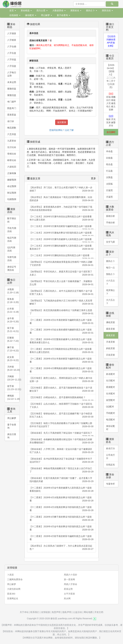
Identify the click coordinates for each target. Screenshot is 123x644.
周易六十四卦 (71, 575)
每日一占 (111, 268)
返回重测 (62, 122)
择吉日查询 (12, 436)
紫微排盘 (12, 89)
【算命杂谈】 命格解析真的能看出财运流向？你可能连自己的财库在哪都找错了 (61, 441)
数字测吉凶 (12, 220)
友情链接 (46, 612)
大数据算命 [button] (59, 10)
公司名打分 (111, 457)
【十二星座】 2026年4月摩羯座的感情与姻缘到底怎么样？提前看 (61, 370)
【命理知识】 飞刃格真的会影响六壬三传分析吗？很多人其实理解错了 (61, 302)
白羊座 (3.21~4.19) (13, 310)
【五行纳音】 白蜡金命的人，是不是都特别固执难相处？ (61, 398)
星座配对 (111, 387)
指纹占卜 (111, 274)
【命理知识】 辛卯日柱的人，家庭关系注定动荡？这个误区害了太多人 (61, 273)
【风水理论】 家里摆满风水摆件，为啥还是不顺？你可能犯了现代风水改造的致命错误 (61, 209)
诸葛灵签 (111, 335)
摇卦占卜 (111, 261)
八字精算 (12, 40)
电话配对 (111, 420)
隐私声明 (67, 612)
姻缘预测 (12, 180)
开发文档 (99, 612)
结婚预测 (12, 199)
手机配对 (111, 413)
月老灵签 (111, 342)
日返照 (109, 190)
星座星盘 (12, 115)
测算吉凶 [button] (107, 10)
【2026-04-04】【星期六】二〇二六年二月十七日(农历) (111, 76)
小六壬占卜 (111, 282)
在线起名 (111, 465)
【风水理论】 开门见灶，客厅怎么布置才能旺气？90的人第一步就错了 (61, 189)
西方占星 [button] (42, 10)
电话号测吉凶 (12, 239)
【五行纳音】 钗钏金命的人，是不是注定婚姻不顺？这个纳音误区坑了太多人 (61, 415)
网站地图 (88, 612)
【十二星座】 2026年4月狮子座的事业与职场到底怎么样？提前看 (61, 519)
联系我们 (35, 612)
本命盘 (109, 151)
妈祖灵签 (111, 348)
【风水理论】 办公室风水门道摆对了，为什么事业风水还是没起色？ (61, 548)
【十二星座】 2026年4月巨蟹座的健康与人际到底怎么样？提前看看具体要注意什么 (61, 341)
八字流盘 (12, 66)
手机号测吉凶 (12, 230)
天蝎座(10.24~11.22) (13, 378)
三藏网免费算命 (15, 579)
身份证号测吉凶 (12, 268)
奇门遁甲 (12, 102)
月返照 (109, 197)
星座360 (11, 594)
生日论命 (12, 147)
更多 (93, 178)
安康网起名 (13, 598)
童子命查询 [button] (63, 15)
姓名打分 (111, 448)
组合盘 (109, 164)
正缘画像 (12, 173)
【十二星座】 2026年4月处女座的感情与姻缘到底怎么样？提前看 (61, 331)
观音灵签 (111, 329)
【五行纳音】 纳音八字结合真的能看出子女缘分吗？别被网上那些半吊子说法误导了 (61, 425)
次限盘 (109, 177)
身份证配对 (111, 428)
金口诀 (11, 121)
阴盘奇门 (12, 108)
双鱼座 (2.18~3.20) (13, 301)
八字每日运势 (12, 74)
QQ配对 (110, 407)
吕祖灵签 (111, 355)
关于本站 (24, 612)
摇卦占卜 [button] (92, 10)
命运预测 (12, 186)
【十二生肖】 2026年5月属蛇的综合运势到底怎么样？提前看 (61, 256)
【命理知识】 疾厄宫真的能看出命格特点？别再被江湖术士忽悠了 (61, 312)
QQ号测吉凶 (11, 249)
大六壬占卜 (111, 302)
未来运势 (12, 82)
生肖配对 (111, 394)
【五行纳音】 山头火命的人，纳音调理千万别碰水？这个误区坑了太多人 (61, 406)
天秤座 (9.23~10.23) (13, 368)
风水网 (67, 598)
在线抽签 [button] (15, 15)
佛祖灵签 (111, 322)
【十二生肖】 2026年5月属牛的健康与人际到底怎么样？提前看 (61, 240)
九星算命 (12, 141)
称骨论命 (12, 160)
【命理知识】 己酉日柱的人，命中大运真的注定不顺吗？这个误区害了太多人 (61, 293)
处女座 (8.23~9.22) (13, 359)
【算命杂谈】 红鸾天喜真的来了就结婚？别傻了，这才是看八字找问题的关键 (61, 480)
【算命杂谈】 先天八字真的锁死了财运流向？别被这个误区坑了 (61, 434)
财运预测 (12, 193)
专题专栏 (111, 484)
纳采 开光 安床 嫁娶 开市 (111, 121)
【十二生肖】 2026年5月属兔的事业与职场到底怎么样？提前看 (61, 234)
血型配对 (111, 400)
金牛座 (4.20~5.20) (13, 320)
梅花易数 (12, 128)
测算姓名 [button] (76, 10)
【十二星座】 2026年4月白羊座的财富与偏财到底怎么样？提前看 (61, 322)
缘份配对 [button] (31, 15)
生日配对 (111, 381)
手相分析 (111, 223)
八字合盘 (12, 53)
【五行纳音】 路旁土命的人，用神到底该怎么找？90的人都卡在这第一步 (61, 380)
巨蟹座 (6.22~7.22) (13, 339)
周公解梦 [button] (46, 15)
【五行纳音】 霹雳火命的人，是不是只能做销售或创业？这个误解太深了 (61, 389)
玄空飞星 (111, 242)
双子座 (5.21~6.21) (13, 330)
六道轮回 (12, 167)
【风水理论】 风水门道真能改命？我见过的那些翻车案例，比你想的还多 (61, 199)
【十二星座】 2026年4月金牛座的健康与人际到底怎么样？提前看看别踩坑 (61, 490)
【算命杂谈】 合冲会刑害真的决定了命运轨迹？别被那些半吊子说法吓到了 (61, 460)
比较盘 (109, 158)
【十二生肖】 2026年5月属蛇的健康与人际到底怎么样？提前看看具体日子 (61, 247)
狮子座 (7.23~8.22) (13, 349)
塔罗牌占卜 (111, 292)
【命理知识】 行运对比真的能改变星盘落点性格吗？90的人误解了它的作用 (61, 264)
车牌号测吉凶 (12, 259)
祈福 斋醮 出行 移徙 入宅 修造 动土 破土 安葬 (111, 102)
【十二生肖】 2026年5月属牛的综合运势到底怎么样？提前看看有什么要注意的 (61, 218)
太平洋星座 (69, 594)
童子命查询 (12, 426)
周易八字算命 (71, 584)
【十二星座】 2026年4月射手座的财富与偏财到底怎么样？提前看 (61, 538)
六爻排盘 (12, 134)
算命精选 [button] (26, 10)
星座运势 (68, 589)
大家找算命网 (14, 589)
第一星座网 (69, 579)
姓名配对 (111, 374)
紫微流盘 (12, 95)
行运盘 (109, 171)
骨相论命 (12, 154)
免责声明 (56, 612)
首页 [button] (13, 10)
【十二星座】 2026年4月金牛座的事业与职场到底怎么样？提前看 (61, 528)
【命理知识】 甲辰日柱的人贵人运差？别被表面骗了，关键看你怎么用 (61, 283)
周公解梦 (12, 418)
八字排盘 (12, 59)
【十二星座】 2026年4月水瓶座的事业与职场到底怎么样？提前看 (61, 499)
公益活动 (77, 612)
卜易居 (10, 575)
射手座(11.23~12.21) (13, 388)
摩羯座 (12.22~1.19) (13, 397)
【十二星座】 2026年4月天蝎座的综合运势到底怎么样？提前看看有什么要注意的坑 (61, 351)
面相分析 (111, 216)
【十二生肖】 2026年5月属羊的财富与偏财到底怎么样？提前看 (61, 227)
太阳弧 (109, 184)
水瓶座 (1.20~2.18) (13, 291)
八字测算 (12, 33)
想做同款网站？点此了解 (61, 130)
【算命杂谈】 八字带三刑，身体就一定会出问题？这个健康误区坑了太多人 (61, 451)
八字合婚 (12, 46)
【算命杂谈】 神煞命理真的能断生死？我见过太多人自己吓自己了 (61, 470)
